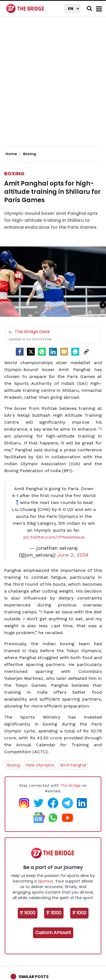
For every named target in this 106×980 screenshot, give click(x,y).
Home (13, 154)
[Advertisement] (53, 86)
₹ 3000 (54, 913)
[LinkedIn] (53, 352)
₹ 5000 (28, 913)
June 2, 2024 (73, 555)
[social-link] (86, 352)
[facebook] (20, 352)
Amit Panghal (73, 765)
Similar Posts (34, 977)
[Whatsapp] (42, 352)
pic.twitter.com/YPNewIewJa (54, 537)
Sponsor (46, 881)
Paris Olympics (40, 765)
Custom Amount (53, 933)
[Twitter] (31, 352)
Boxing (14, 173)
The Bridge (71, 785)
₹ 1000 (79, 913)
